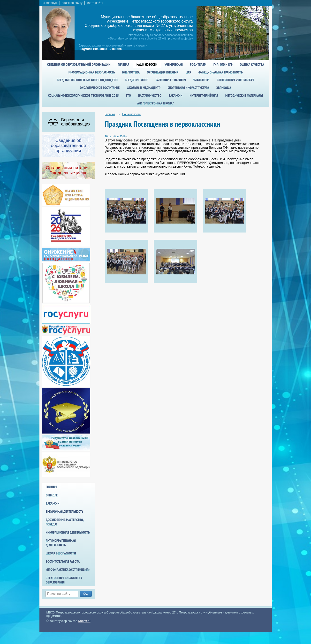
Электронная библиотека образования (64, 580)
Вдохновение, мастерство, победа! (65, 522)
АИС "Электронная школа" (155, 103)
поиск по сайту (72, 3)
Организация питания (163, 72)
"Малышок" (201, 80)
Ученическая (174, 64)
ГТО (129, 95)
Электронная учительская (235, 80)
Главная (124, 64)
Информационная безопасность (92, 72)
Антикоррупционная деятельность (61, 543)
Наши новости (147, 64)
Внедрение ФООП (137, 80)
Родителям (198, 64)
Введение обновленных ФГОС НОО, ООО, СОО (87, 80)
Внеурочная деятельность (65, 512)
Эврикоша (224, 88)
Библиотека (131, 72)
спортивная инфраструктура (188, 88)
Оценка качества (252, 64)
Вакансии (176, 95)
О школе (52, 495)
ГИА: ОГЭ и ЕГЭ (223, 64)
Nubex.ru (84, 621)
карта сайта (95, 3)
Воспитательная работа (63, 561)
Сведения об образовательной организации (79, 64)
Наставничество (150, 95)
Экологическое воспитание (100, 88)
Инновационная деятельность (68, 532)
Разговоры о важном (171, 80)
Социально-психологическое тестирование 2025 (83, 95)
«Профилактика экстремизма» (68, 570)
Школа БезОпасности (61, 553)
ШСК (188, 72)
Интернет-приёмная (204, 95)
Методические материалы (244, 95)
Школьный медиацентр (144, 88)
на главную (50, 3)
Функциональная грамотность (221, 72)
